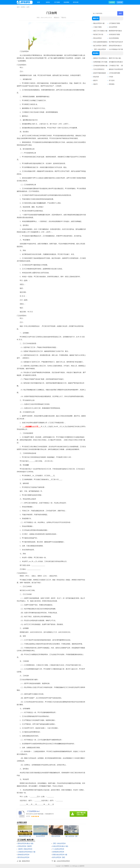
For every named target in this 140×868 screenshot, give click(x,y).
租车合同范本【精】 (59, 857)
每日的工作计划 (98, 34)
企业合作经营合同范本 (63, 861)
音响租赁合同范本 (23, 855)
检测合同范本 (26, 861)
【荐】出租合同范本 (59, 843)
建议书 (95, 80)
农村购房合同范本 (58, 852)
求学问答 (76, 2)
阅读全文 (57, 18)
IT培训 (111, 77)
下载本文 (63, 18)
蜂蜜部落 (67, 866)
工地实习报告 (98, 27)
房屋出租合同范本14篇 (60, 855)
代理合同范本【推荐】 (25, 846)
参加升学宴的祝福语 (100, 73)
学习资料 (57, 2)
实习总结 (112, 80)
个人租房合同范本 (58, 849)
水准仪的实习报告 (114, 34)
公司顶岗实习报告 (114, 23)
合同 (28, 7)
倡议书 (95, 84)
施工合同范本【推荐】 (100, 46)
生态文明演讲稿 (114, 38)
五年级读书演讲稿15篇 (100, 66)
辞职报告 (112, 84)
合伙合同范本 (113, 27)
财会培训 (96, 77)
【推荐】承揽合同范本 (25, 849)
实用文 (48, 2)
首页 (39, 2)
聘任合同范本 (98, 38)
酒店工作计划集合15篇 (100, 31)
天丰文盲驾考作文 (99, 69)
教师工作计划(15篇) (115, 58)
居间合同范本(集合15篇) (25, 843)
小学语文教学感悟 (114, 73)
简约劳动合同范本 (23, 857)
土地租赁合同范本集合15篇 (26, 852)
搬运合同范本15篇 (99, 23)
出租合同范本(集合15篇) (60, 846)
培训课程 (66, 2)
